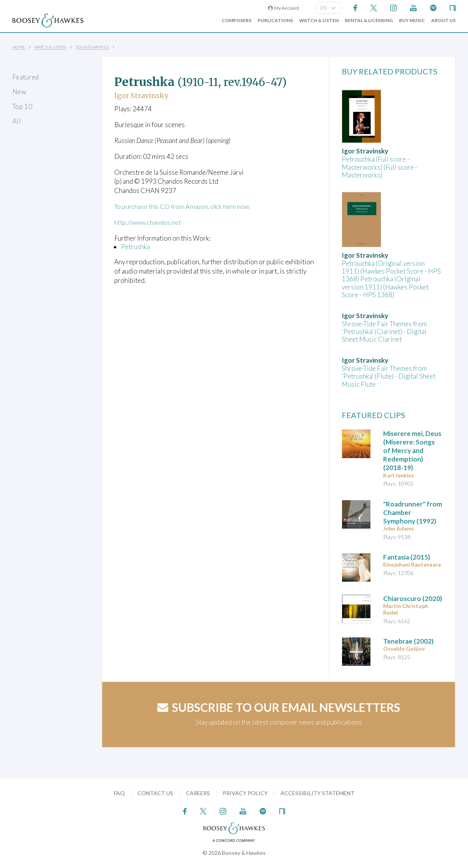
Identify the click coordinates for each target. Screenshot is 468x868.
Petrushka (135, 246)
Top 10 (22, 106)
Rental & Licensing (369, 21)
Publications (275, 21)
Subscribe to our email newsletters (279, 707)
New (19, 92)
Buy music (412, 21)
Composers (237, 21)
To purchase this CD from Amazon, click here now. (185, 206)
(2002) (408, 641)
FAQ (119, 793)
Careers (198, 793)
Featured (26, 77)
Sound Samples (92, 47)
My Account (284, 8)
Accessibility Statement (317, 793)
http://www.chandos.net (148, 222)
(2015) (407, 557)
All (17, 121)
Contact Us (155, 793)
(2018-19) (412, 450)
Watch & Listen (319, 21)
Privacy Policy (245, 793)
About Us (443, 21)
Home (19, 47)
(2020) (413, 598)
